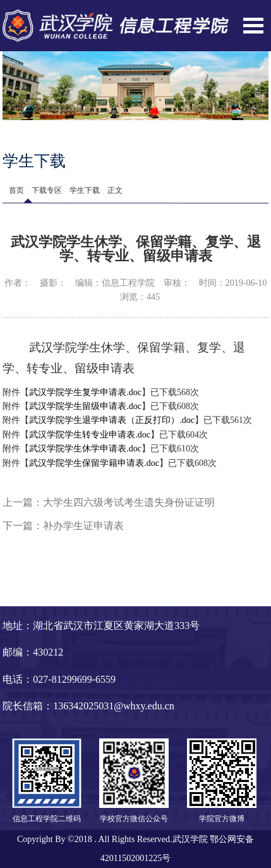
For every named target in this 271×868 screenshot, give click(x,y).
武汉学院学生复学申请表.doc (85, 392)
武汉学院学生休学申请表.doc (85, 449)
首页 (16, 190)
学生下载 (85, 190)
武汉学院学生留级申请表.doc (85, 406)
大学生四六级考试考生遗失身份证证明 (129, 502)
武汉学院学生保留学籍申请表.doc (94, 463)
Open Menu (253, 26)
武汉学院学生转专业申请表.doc (90, 435)
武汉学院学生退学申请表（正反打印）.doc (112, 420)
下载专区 (47, 190)
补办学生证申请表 (83, 526)
